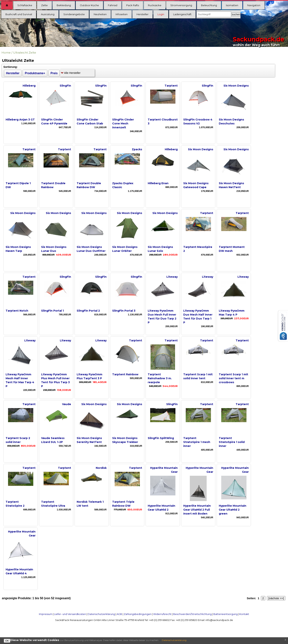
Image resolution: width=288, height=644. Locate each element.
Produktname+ (35, 73)
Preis (54, 73)
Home (6, 53)
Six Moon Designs (236, 86)
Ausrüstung (48, 14)
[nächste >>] (276, 598)
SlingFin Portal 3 (124, 311)
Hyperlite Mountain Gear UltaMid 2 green (233, 510)
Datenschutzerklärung (101, 614)
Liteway (172, 277)
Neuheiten (100, 14)
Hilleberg (29, 86)
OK (7, 641)
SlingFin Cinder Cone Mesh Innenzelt (123, 123)
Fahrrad (113, 5)
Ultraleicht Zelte (25, 53)
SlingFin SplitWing (161, 438)
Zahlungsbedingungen (138, 614)
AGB (119, 614)
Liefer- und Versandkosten (70, 614)
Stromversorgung (181, 5)
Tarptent (171, 86)
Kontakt (244, 614)
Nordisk (101, 468)
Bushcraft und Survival (19, 14)
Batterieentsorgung (226, 614)
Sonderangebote (74, 14)
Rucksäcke (155, 5)
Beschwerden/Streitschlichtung (192, 614)
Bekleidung (64, 5)
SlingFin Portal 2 (88, 311)
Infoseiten (122, 14)
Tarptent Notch (17, 311)
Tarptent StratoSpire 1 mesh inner (197, 442)
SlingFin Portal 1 (52, 311)
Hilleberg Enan (158, 183)
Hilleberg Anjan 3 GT (20, 120)
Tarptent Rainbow (125, 374)
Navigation (254, 5)
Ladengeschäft (182, 14)
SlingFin (65, 86)
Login (161, 14)
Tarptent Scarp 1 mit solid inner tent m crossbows (233, 378)
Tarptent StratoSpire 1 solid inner (232, 442)
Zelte (44, 5)
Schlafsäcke (25, 5)
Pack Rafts (133, 5)
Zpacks (137, 149)
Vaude (67, 404)
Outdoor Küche (89, 5)
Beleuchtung (209, 5)
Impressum (46, 614)
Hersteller (143, 14)
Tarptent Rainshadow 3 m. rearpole (160, 378)
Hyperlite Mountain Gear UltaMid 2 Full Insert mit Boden (197, 510)
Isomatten (232, 5)
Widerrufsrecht (162, 614)
